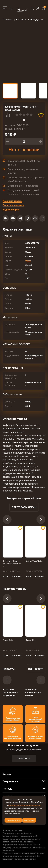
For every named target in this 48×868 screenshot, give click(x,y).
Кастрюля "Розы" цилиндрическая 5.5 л (12, 563)
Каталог (7, 774)
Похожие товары (12, 201)
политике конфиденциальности (24, 805)
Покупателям (10, 781)
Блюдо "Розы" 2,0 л (34, 561)
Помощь (7, 789)
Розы (28, 261)
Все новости (36, 669)
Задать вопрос (11, 209)
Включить (24, 758)
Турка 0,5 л (8, 640)
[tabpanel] (13, 542)
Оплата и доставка (13, 205)
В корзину (17, 576)
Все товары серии (24, 507)
